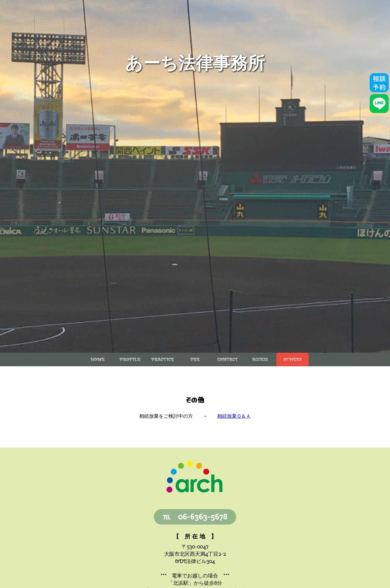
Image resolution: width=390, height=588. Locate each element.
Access (260, 359)
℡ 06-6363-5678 (195, 517)
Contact (227, 359)
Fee (195, 359)
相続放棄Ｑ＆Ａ (234, 416)
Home (97, 359)
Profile (130, 359)
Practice (162, 359)
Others (292, 359)
